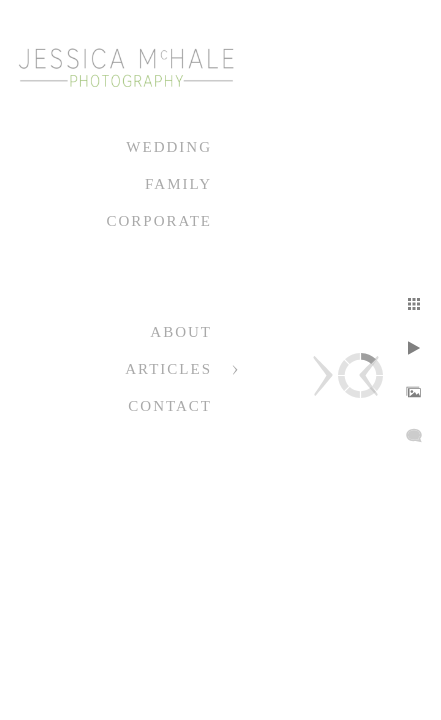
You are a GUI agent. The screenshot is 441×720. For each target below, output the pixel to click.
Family (178, 184)
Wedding (169, 147)
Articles (168, 369)
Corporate (159, 221)
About (181, 332)
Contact (170, 406)
